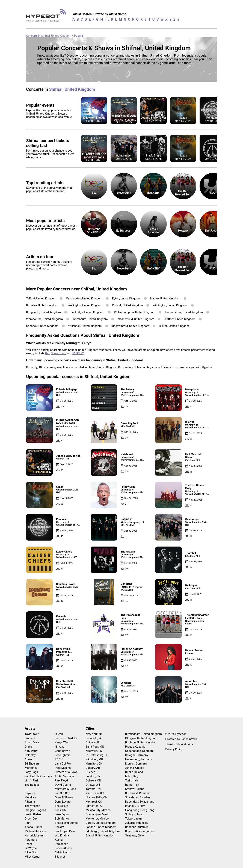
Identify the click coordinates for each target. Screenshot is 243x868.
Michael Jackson (35, 831)
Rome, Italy (132, 785)
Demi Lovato (63, 802)
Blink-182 (61, 810)
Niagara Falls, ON (96, 797)
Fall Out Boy (62, 793)
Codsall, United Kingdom (128, 305)
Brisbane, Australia (137, 827)
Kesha (59, 840)
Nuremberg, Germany (139, 759)
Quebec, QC (93, 772)
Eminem (30, 738)
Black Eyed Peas (65, 831)
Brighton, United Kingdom (141, 742)
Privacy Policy (174, 749)
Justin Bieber (33, 814)
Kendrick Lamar (35, 835)
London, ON (93, 776)
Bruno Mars (32, 742)
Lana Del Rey (63, 764)
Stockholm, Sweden (138, 797)
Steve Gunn (58, 353)
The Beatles (32, 785)
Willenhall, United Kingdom (85, 326)
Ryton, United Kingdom (126, 298)
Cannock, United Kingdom (42, 326)
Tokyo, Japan (134, 819)
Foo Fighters (63, 755)
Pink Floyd (61, 780)
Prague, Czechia (135, 747)
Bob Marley (62, 819)
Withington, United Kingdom (170, 305)
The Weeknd (32, 806)
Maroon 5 (31, 768)
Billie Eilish (31, 852)
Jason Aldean (63, 848)
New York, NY (94, 734)
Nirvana (60, 747)
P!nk (27, 823)
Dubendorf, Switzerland (140, 802)
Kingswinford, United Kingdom (130, 326)
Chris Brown (63, 751)
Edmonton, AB (95, 806)
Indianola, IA (93, 738)
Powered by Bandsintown (181, 739)
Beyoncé (30, 793)
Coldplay (30, 755)
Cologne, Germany (137, 755)
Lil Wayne (31, 848)
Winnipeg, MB (94, 759)
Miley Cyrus (32, 857)
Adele (28, 759)
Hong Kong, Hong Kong (140, 810)
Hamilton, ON (94, 764)
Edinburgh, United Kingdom (103, 831)
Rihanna (30, 802)
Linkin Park (32, 780)
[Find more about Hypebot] (47, 17)
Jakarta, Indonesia (137, 823)
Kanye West (62, 742)
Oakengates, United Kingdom (84, 298)
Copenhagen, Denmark (139, 751)
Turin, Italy (132, 780)
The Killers (62, 806)
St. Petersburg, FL (97, 755)
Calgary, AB (93, 768)
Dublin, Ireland (134, 772)
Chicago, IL (93, 742)
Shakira (60, 827)
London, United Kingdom (101, 827)
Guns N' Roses (64, 797)
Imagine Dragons (35, 810)
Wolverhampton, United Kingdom (135, 312)
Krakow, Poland (135, 789)
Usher (28, 844)
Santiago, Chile (135, 835)
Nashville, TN (94, 751)
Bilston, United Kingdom (174, 326)
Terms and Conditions (179, 744)
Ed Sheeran (32, 764)
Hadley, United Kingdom (165, 298)
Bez (47, 353)
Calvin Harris (63, 852)
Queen (59, 734)
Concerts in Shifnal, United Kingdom (49, 36)
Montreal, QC (94, 802)
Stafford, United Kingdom (180, 319)
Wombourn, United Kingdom (90, 319)
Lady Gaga (31, 772)
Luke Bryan (62, 814)
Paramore (31, 840)
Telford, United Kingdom (41, 298)
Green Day (31, 819)
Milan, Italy (132, 776)
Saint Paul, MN (95, 747)
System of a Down (66, 772)
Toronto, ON (93, 789)
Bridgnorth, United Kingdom (43, 312)
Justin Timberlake (66, 738)
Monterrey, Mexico (97, 819)
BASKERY (78, 353)
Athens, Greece (135, 768)
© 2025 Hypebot (176, 734)
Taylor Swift (32, 734)
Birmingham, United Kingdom (143, 734)
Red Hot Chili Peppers (38, 776)
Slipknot (60, 857)
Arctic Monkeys (65, 776)
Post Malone (63, 768)
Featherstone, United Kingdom (184, 312)
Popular (79, 36)
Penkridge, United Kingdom (87, 312)
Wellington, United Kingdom (85, 305)
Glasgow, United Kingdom (141, 738)
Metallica (30, 797)
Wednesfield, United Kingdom (136, 319)
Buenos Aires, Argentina (140, 831)
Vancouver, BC (95, 793)
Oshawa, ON (93, 780)
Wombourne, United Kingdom (45, 319)
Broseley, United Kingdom (42, 305)
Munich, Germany (136, 764)
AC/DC (59, 759)
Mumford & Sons (65, 789)
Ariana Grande (34, 827)
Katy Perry (31, 751)
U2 (26, 789)
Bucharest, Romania (138, 793)
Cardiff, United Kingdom (101, 823)
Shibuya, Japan (135, 814)
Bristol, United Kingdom (100, 835)
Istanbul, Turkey (135, 806)
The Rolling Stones (67, 823)
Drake (28, 747)
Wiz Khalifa (62, 835)
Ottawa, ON (93, 785)
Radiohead (62, 844)
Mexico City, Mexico (98, 810)
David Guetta (63, 785)
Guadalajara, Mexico (98, 814)
